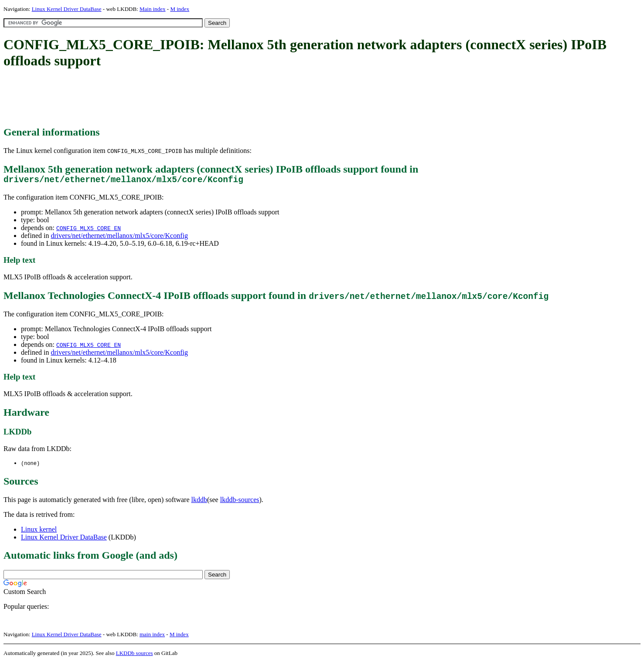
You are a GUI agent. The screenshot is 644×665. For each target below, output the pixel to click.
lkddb (199, 502)
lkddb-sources (240, 502)
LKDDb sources (135, 656)
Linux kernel (39, 532)
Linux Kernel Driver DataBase (67, 9)
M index (180, 9)
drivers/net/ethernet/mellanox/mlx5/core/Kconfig (119, 238)
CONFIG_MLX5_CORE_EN (89, 230)
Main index (153, 9)
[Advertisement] (162, 98)
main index (152, 637)
